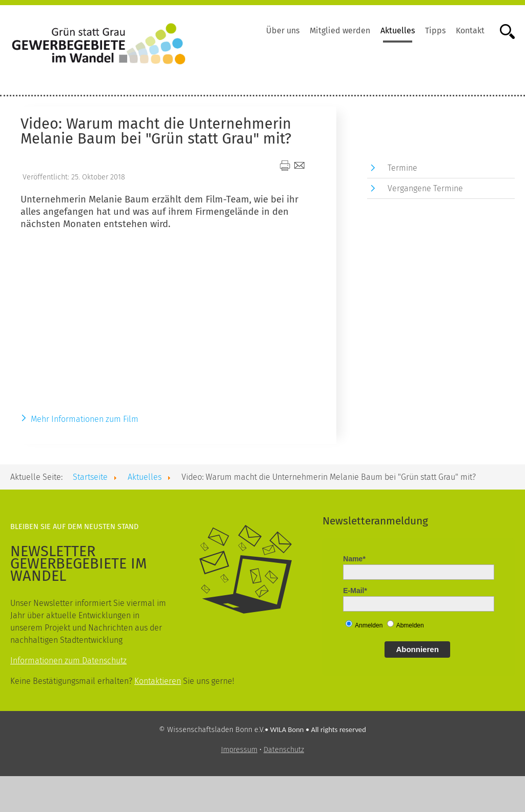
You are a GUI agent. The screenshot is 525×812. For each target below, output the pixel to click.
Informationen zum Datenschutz (68, 661)
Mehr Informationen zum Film (85, 419)
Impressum (239, 750)
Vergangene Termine (425, 188)
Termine (402, 168)
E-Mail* (355, 591)
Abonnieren (417, 649)
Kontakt (470, 31)
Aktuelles (398, 31)
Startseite (90, 477)
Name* (354, 559)
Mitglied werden (340, 31)
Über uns (283, 31)
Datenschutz (284, 750)
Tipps (435, 31)
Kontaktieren (158, 681)
